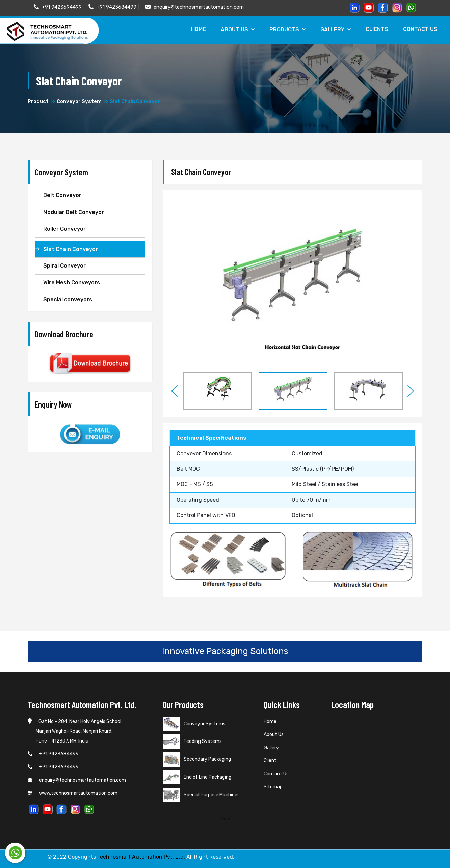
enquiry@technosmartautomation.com (195, 7)
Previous (175, 391)
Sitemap (273, 787)
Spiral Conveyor (64, 266)
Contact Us (420, 29)
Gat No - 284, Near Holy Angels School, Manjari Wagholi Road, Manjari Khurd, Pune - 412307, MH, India (75, 732)
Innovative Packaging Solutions (225, 651)
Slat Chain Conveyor (71, 249)
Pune (225, 819)
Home (195, 29)
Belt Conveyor (62, 195)
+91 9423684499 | (114, 7)
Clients (376, 29)
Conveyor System (79, 102)
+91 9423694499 (58, 7)
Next (411, 391)
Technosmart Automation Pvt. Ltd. (141, 857)
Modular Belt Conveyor (74, 212)
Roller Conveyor (64, 229)
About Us (235, 30)
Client (270, 761)
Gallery (334, 30)
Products (285, 30)
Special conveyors (68, 300)
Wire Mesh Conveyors (72, 283)
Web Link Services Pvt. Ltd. (376, 857)
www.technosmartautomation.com (73, 793)
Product (38, 102)
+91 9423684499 (53, 754)
